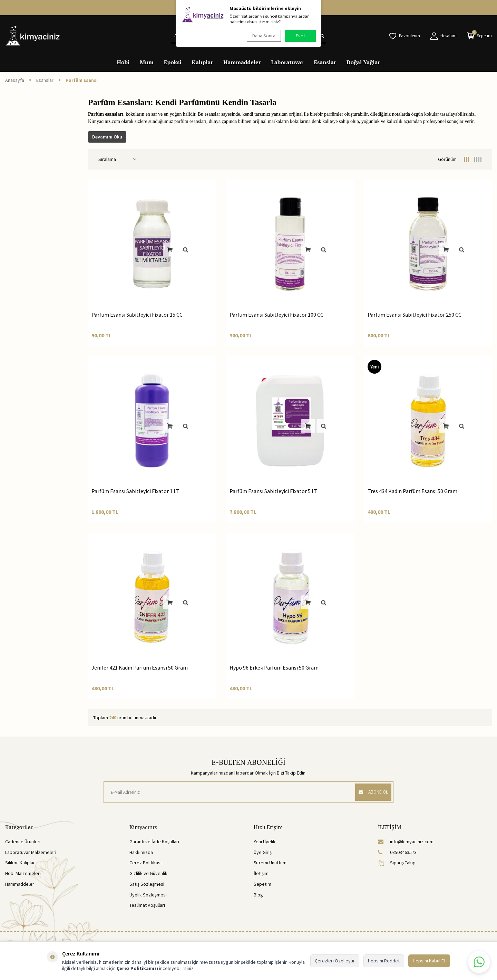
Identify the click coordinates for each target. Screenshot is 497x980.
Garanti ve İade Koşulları (154, 842)
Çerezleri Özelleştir (335, 961)
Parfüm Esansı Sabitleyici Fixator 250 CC (415, 315)
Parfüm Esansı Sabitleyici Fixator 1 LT (135, 491)
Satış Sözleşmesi (147, 884)
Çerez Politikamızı (137, 968)
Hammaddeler (242, 62)
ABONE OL (371, 792)
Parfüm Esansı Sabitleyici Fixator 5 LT (273, 491)
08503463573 (397, 852)
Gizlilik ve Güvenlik (148, 873)
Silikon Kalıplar (20, 863)
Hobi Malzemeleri (23, 873)
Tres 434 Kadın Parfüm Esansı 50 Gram (412, 491)
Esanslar (325, 62)
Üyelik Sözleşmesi (148, 895)
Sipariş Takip (397, 863)
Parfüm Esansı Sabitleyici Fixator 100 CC (276, 315)
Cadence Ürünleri (23, 842)
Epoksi (173, 62)
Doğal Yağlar (363, 62)
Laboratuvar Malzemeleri (31, 852)
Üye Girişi (263, 852)
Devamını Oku (107, 137)
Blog (258, 895)
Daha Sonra (262, 36)
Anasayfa (15, 80)
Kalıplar (203, 62)
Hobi (123, 62)
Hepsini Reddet (384, 961)
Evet (300, 36)
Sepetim (262, 884)
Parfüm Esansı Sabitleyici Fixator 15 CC (137, 315)
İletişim (261, 873)
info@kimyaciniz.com (406, 842)
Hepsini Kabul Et (429, 961)
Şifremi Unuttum (270, 863)
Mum (147, 62)
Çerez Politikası (145, 863)
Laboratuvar (288, 62)
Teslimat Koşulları (147, 905)
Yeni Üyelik (265, 842)
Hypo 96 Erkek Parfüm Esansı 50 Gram (274, 667)
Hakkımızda (141, 852)
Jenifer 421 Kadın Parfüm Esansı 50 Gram (140, 667)
